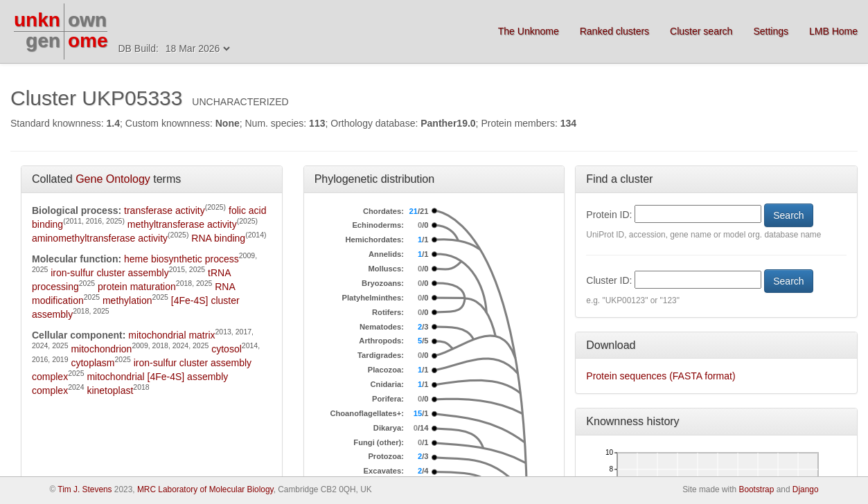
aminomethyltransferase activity (100, 238)
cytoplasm (92, 363)
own (87, 20)
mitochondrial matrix (171, 335)
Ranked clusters (614, 31)
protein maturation (137, 287)
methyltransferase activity (182, 224)
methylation (127, 300)
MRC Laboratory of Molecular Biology (205, 489)
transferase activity (165, 210)
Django (806, 489)
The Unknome (529, 31)
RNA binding (218, 238)
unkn (37, 20)
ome (88, 40)
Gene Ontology (113, 179)
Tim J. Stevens (85, 489)
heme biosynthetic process (181, 259)
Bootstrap (756, 489)
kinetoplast (110, 390)
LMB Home (833, 31)
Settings (771, 31)
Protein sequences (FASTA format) (661, 376)
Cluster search (701, 31)
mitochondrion (101, 349)
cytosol (227, 349)
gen (43, 40)
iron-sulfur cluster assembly (109, 273)
